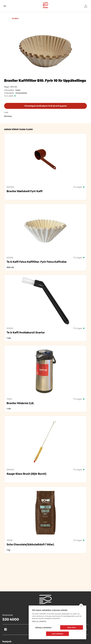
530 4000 (11, 619)
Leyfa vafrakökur (57, 634)
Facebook (6, 629)
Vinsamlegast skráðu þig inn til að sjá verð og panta (46, 106)
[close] (81, 606)
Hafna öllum (72, 627)
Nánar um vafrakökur (39, 621)
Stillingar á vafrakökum (43, 627)
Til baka (15, 19)
